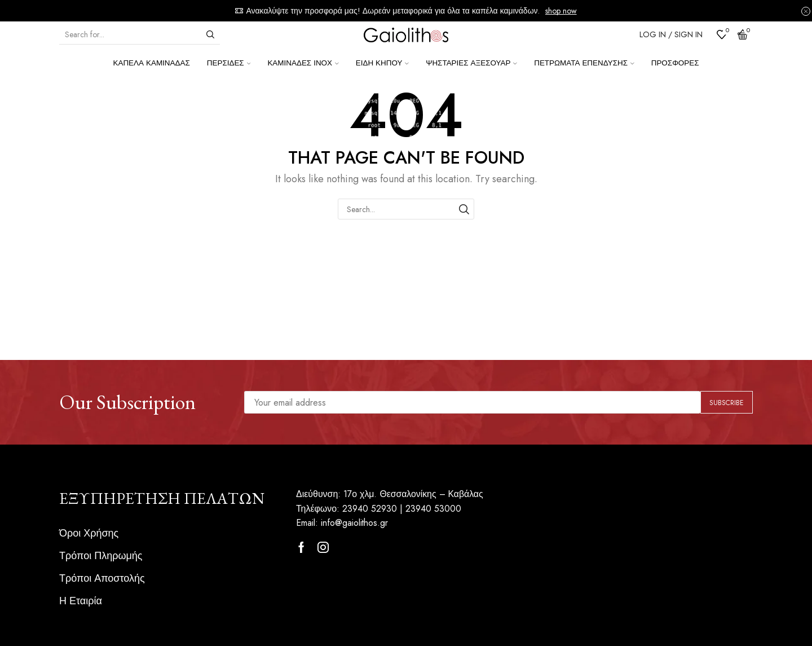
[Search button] (210, 34)
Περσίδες (229, 63)
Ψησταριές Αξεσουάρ (471, 63)
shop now (561, 11)
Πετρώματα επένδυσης (584, 63)
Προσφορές (675, 63)
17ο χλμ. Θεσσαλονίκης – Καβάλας (414, 494)
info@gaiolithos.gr (355, 523)
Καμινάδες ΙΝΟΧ (303, 63)
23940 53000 (433, 509)
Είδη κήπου (382, 63)
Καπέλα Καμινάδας (151, 63)
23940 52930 (370, 509)
